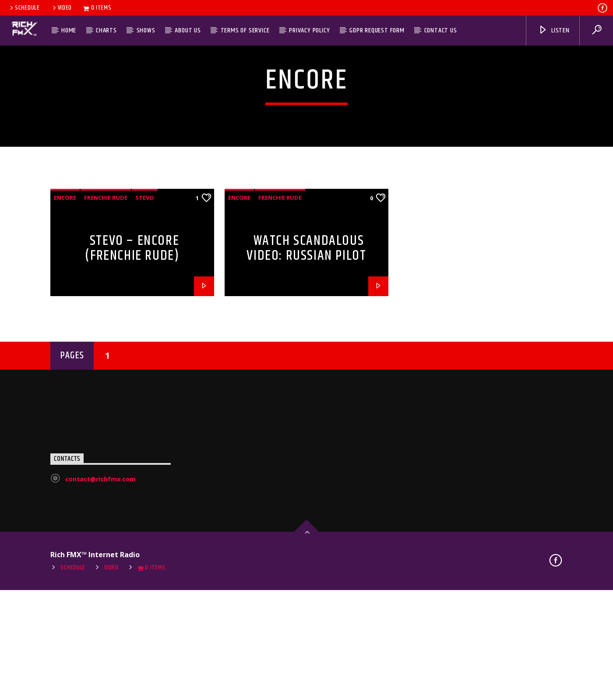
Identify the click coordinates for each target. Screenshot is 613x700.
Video (62, 8)
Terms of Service (245, 30)
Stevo (145, 378)
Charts (106, 30)
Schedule (24, 8)
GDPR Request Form (377, 30)
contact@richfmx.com (100, 660)
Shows (146, 30)
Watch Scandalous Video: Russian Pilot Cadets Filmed (306, 437)
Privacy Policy (309, 30)
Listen (554, 30)
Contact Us (441, 30)
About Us (188, 30)
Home (69, 30)
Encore (65, 378)
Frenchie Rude (106, 378)
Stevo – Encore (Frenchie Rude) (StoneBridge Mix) (132, 437)
